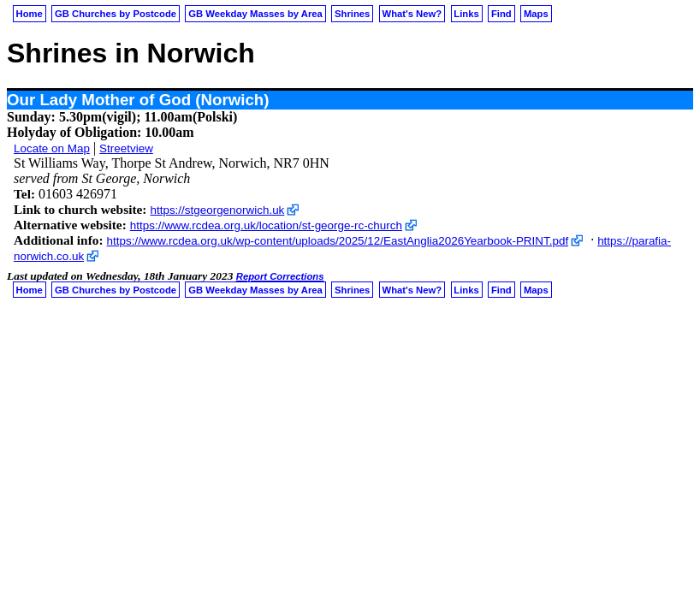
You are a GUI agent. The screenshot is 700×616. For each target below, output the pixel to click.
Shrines (352, 14)
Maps (536, 14)
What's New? (412, 14)
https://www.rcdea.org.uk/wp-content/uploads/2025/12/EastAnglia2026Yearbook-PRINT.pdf (338, 241)
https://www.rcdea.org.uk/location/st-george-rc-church (266, 225)
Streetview (126, 148)
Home (30, 14)
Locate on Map (52, 148)
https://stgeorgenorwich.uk (217, 210)
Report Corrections (280, 276)
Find (501, 14)
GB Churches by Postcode (116, 14)
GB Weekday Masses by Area (255, 14)
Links (466, 14)
